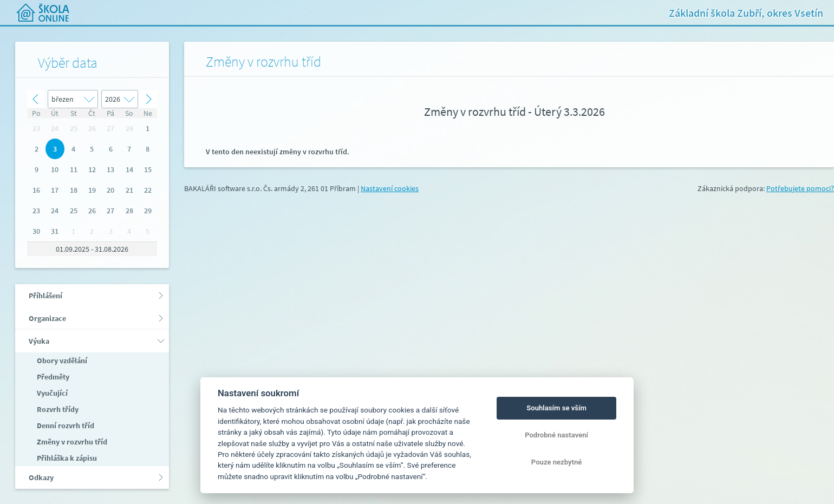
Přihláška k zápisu (66, 458)
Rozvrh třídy (57, 409)
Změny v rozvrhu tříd (71, 442)
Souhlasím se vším (556, 408)
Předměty (52, 377)
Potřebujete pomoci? (800, 188)
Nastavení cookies (390, 188)
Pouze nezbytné (557, 462)
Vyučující (51, 393)
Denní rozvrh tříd (65, 426)
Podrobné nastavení (556, 435)
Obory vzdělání (61, 361)
